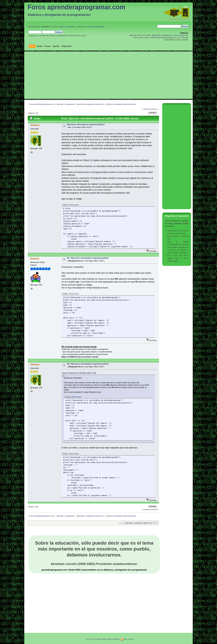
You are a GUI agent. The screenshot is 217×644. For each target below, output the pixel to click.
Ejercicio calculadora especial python (86, 125)
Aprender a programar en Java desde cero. (170, 35)
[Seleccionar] (74, 205)
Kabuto (35, 258)
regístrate (71, 27)
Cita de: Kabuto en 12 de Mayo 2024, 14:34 (79, 373)
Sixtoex (35, 125)
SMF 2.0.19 (91, 639)
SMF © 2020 (101, 639)
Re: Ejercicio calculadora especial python (88, 258)
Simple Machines (113, 639)
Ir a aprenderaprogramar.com (179, 19)
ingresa (62, 27)
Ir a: (120, 523)
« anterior (146, 109)
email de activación (95, 27)
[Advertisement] (108, 75)
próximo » (155, 109)
